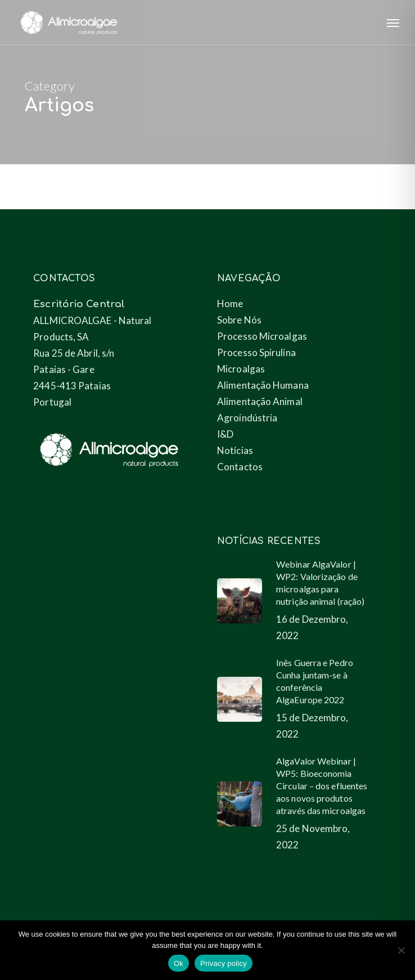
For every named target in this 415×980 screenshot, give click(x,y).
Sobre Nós (239, 320)
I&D (225, 434)
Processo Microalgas (262, 336)
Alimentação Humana (263, 385)
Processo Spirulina (256, 352)
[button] (393, 23)
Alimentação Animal (260, 401)
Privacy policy (224, 963)
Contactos (240, 467)
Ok (179, 963)
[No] (401, 950)
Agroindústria (247, 418)
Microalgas (241, 369)
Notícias (235, 450)
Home (230, 304)
